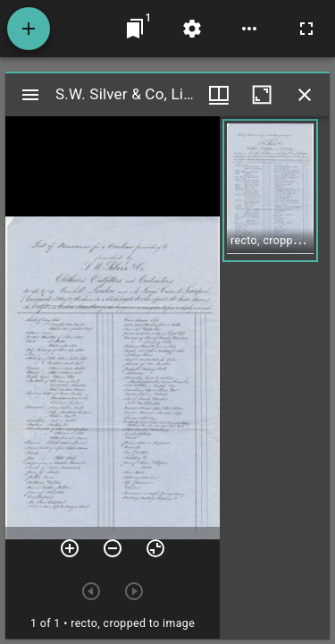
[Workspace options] (249, 29)
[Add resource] (29, 29)
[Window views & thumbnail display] (219, 95)
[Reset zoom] (155, 548)
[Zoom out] (113, 548)
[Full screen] (306, 29)
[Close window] (305, 95)
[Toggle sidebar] (30, 95)
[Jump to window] (135, 29)
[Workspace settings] (192, 29)
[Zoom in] (70, 548)
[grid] (275, 377)
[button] (270, 191)
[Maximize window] (262, 95)
